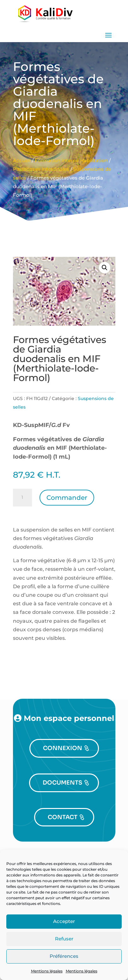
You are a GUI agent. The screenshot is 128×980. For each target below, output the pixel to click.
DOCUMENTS (62, 783)
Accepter (64, 921)
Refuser (64, 939)
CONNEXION (63, 748)
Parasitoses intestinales (41, 169)
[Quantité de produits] (22, 498)
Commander (67, 498)
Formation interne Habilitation (71, 161)
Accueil (22, 161)
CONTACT (63, 817)
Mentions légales (47, 971)
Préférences (64, 956)
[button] (105, 268)
